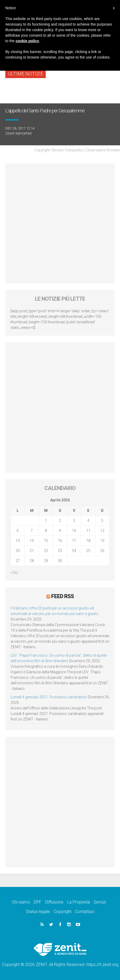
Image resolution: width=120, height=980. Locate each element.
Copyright (63, 912)
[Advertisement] (60, 223)
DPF (38, 902)
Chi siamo (21, 902)
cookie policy (27, 41)
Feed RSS (63, 596)
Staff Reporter (19, 134)
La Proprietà (79, 902)
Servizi (100, 902)
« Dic (14, 573)
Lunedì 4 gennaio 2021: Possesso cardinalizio (49, 697)
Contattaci (85, 912)
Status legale (38, 912)
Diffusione (54, 902)
